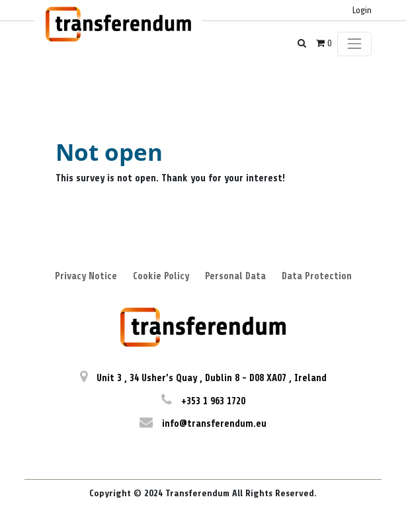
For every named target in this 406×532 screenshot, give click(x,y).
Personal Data (235, 276)
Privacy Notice (86, 276)
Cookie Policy (161, 276)
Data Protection (317, 276)
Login (362, 10)
